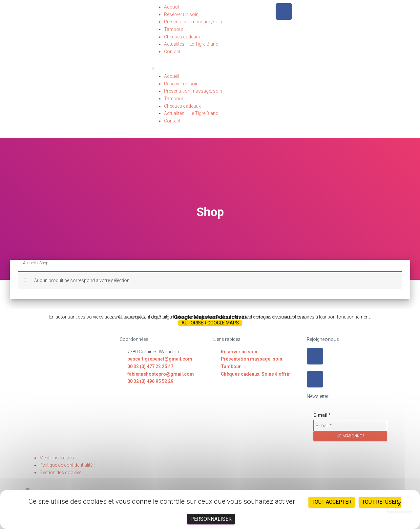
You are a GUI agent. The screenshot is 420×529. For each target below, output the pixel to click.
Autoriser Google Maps (210, 323)
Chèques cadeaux (182, 37)
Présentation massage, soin (193, 22)
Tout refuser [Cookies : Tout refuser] (380, 502)
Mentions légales (57, 458)
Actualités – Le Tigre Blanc (191, 44)
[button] (210, 69)
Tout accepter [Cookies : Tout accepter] (332, 502)
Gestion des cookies (61, 473)
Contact (172, 52)
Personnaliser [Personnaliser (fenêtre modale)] (211, 519)
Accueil (172, 7)
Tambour (174, 29)
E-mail (322, 415)
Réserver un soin (181, 14)
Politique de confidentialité (66, 465)
